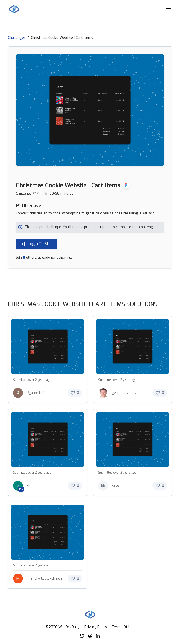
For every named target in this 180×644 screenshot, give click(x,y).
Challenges (17, 38)
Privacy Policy (96, 627)
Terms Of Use (123, 627)
